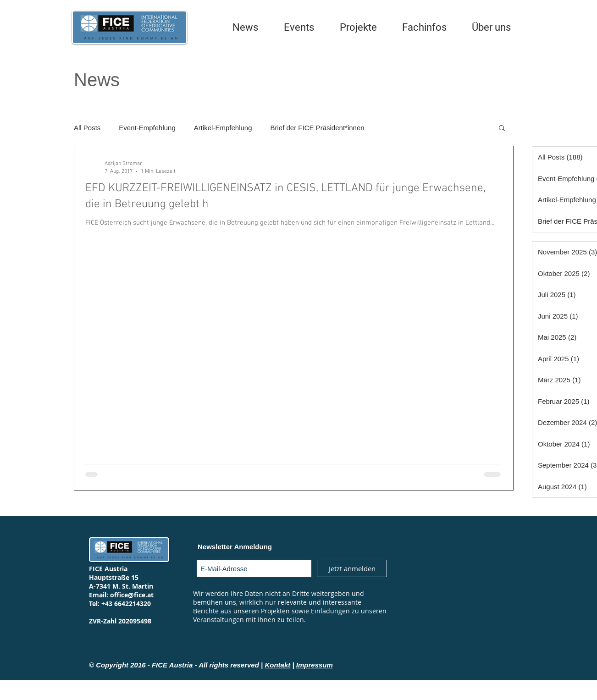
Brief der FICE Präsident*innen (318, 128)
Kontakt (277, 665)
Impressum (315, 665)
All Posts (87, 128)
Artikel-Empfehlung (223, 128)
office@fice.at (132, 595)
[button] (502, 129)
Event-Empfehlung (147, 128)
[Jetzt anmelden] (352, 568)
